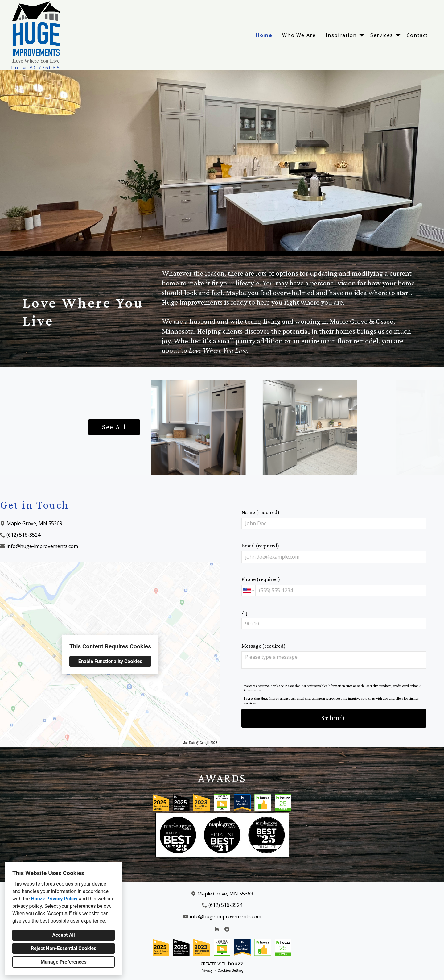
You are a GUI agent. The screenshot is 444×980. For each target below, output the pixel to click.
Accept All (64, 935)
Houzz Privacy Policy (54, 899)
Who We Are (299, 35)
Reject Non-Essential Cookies (64, 948)
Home (264, 35)
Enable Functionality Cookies (110, 661)
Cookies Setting (231, 970)
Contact (417, 35)
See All (114, 427)
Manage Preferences (63, 962)
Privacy (207, 970)
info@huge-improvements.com (42, 546)
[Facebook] (227, 929)
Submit (334, 718)
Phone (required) (334, 586)
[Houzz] (217, 929)
